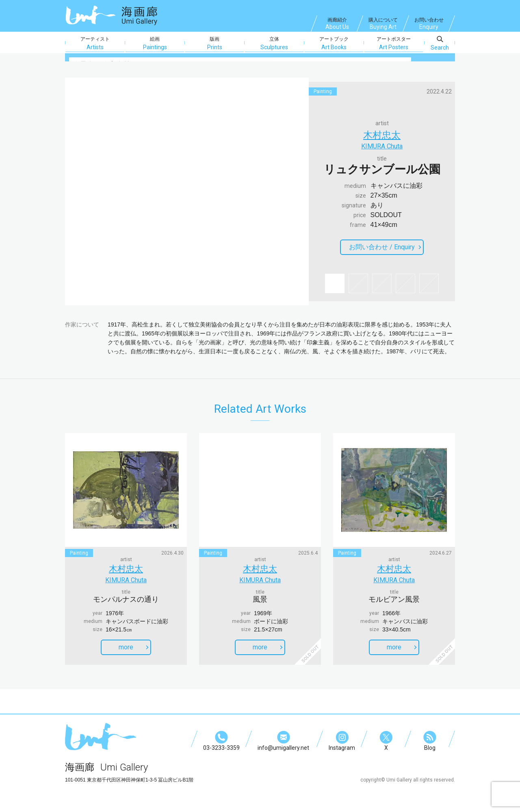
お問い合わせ (429, 24)
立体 (274, 44)
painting (323, 91)
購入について (383, 24)
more (134, 643)
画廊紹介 (337, 24)
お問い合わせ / (385, 249)
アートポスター (394, 44)
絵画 (155, 44)
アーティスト (95, 44)
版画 (214, 44)
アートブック (334, 44)
